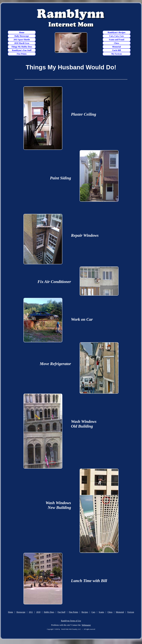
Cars (93, 612)
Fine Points (22, 54)
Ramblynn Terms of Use (71, 621)
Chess (116, 43)
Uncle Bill (117, 50)
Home (22, 32)
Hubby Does (49, 612)
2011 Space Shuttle (22, 40)
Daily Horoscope (22, 36)
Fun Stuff (61, 612)
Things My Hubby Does (22, 47)
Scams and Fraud (116, 40)
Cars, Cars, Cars (117, 36)
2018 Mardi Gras (22, 43)
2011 (31, 612)
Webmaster (86, 625)
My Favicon (117, 54)
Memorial (117, 47)
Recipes (85, 612)
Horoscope (21, 612)
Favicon (131, 612)
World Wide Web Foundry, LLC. (71, 629)
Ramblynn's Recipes (117, 32)
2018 (38, 612)
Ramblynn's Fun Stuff (22, 50)
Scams (101, 612)
